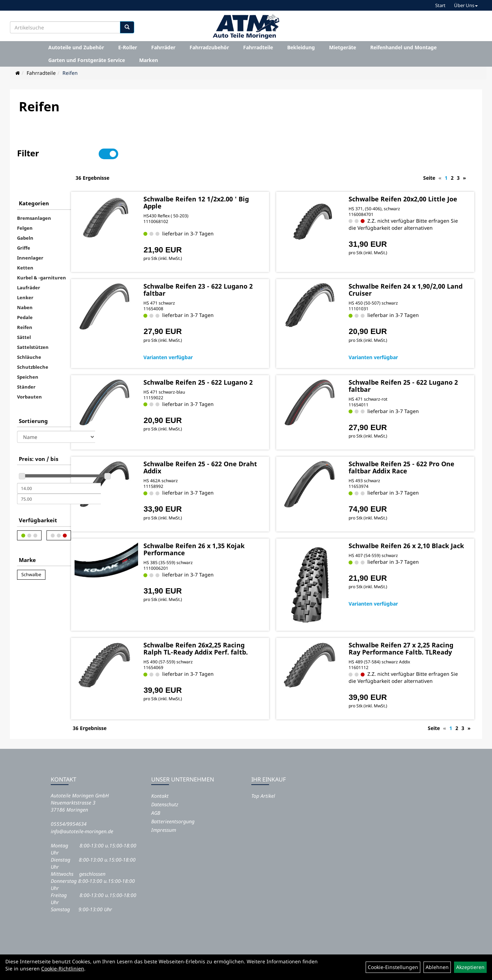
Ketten (25, 244)
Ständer (26, 363)
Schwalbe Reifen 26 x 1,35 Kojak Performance (228, 533)
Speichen (28, 353)
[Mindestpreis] (59, 464)
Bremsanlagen (34, 194)
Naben (25, 283)
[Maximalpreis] (59, 475)
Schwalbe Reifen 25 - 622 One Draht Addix (234, 451)
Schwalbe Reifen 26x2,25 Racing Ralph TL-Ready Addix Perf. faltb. (234, 627)
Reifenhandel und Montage (403, 47)
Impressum (164, 818)
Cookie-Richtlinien (63, 968)
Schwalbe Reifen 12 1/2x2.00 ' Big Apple (234, 177)
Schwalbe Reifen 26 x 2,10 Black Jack (407, 533)
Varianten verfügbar (212, 341)
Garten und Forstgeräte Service (87, 60)
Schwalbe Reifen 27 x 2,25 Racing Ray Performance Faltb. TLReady (416, 627)
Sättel (24, 313)
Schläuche (29, 333)
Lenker (25, 273)
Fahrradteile (258, 47)
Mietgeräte (343, 47)
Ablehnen (437, 967)
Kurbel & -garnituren (42, 254)
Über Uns (466, 5)
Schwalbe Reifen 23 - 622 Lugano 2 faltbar (227, 273)
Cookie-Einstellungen (393, 967)
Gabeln (25, 214)
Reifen (70, 73)
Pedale (25, 293)
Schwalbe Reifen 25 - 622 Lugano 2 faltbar (406, 369)
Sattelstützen (33, 323)
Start (440, 5)
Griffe (24, 224)
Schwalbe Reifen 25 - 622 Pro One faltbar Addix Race (412, 451)
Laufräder (29, 263)
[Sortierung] (56, 413)
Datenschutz (165, 792)
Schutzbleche (33, 343)
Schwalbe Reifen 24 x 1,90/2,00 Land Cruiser (415, 273)
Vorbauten (29, 373)
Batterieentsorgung (173, 809)
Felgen (25, 204)
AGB (156, 801)
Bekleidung (301, 47)
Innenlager (30, 234)
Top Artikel (263, 784)
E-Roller (128, 47)
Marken (149, 60)
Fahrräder (163, 47)
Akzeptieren (470, 967)
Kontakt (160, 784)
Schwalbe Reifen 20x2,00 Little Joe (415, 177)
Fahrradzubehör (209, 47)
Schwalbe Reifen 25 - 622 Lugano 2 (227, 369)
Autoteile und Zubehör (76, 47)
